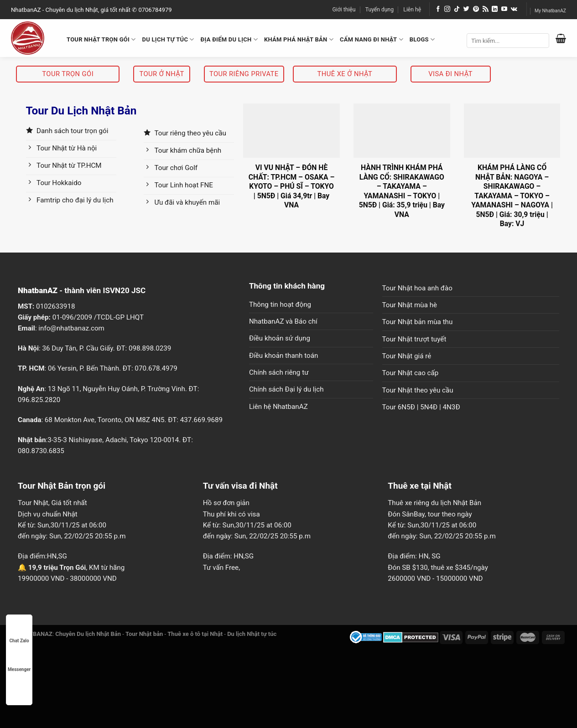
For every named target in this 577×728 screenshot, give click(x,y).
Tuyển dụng (379, 10)
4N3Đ (452, 407)
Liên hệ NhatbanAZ (278, 407)
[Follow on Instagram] (447, 9)
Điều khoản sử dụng (280, 338)
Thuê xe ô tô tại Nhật (195, 634)
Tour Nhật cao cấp (411, 373)
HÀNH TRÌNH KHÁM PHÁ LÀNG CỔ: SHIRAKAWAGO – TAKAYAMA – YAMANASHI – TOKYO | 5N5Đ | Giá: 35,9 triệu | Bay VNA (402, 191)
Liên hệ (412, 10)
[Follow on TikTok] (457, 9)
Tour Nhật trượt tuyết (414, 339)
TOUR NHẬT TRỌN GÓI (101, 39)
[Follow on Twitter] (466, 9)
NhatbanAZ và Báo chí (283, 321)
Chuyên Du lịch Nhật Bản (88, 634)
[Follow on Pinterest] (476, 9)
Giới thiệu (344, 10)
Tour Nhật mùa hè (410, 305)
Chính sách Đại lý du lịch (286, 389)
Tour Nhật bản (144, 634)
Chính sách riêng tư (279, 372)
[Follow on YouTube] (504, 9)
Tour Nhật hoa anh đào (417, 288)
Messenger (19, 661)
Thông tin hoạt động (280, 305)
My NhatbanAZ (550, 11)
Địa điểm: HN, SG (414, 556)
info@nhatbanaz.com (71, 328)
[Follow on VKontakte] (514, 9)
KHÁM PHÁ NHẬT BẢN (299, 39)
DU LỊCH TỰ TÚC (168, 39)
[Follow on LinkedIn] (495, 9)
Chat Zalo (19, 632)
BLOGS (422, 39)
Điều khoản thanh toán (283, 356)
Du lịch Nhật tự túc (252, 634)
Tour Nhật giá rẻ (407, 356)
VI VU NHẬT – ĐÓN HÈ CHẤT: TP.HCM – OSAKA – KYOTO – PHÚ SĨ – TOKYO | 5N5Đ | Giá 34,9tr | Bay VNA (292, 186)
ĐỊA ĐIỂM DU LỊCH (229, 39)
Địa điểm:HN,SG (42, 556)
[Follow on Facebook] (438, 9)
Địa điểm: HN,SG (229, 556)
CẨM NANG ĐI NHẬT (372, 39)
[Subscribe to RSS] (486, 9)
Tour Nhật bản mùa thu (418, 322)
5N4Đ (429, 407)
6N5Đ (406, 407)
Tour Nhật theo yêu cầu (418, 390)
